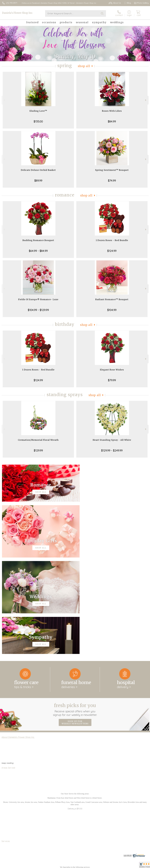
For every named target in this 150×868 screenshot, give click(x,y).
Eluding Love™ (38, 111)
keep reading (7, 667)
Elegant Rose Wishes (112, 370)
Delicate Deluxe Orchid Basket (38, 170)
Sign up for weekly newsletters (75, 626)
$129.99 (38, 450)
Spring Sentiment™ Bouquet (112, 170)
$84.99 (112, 121)
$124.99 (112, 251)
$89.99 (38, 181)
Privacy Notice (109, 866)
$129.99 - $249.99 (112, 450)
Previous (4, 100)
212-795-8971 (12, 3)
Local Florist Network (126, 866)
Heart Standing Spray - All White (112, 440)
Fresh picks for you (75, 613)
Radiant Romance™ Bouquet (112, 299)
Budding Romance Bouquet (38, 240)
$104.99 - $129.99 (38, 310)
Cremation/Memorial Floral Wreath (38, 440)
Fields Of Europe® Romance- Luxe (38, 299)
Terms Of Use (95, 866)
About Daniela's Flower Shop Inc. (18, 641)
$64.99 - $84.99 (38, 251)
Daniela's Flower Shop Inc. (17, 13)
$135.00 (38, 121)
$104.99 (112, 310)
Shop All (84, 66)
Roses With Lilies (112, 111)
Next (146, 100)
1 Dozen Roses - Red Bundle (112, 240)
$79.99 (112, 380)
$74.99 (112, 181)
